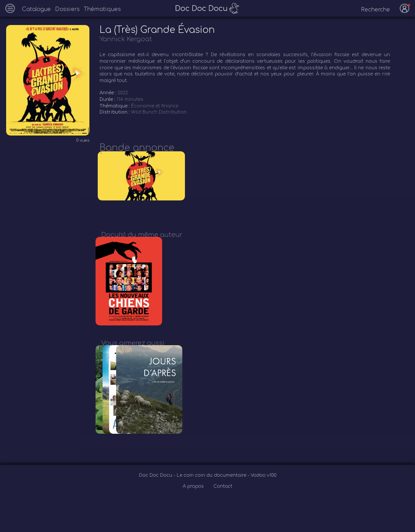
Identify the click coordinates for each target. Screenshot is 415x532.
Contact (223, 504)
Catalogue (36, 9)
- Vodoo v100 (262, 493)
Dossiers (67, 9)
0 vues (83, 140)
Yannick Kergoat (126, 39)
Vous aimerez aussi (133, 355)
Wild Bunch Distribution (159, 112)
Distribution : (115, 112)
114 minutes (130, 99)
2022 (123, 93)
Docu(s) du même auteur (142, 240)
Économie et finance (155, 106)
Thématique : (115, 106)
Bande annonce (137, 148)
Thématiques (102, 9)
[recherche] (371, 10)
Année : (108, 93)
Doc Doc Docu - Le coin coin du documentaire (193, 493)
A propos (194, 504)
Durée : (108, 99)
